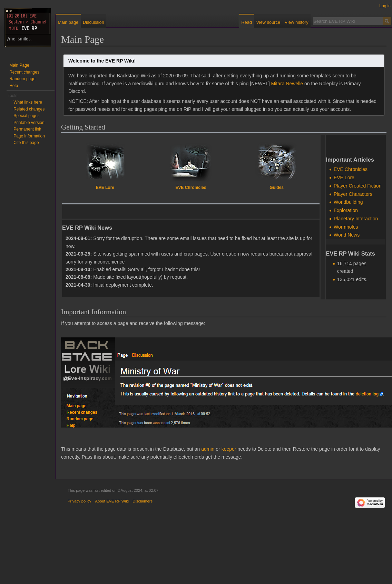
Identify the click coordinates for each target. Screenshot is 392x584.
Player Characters (353, 194)
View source (268, 22)
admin (208, 449)
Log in (385, 6)
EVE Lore (105, 188)
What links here (28, 102)
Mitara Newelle (287, 84)
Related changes (29, 109)
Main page (68, 22)
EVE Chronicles (191, 188)
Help (14, 86)
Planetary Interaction (356, 219)
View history (297, 22)
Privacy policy (79, 501)
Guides (277, 188)
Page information (29, 136)
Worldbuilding (348, 202)
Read (247, 22)
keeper (229, 449)
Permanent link (27, 129)
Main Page (19, 65)
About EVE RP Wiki (112, 501)
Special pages (26, 116)
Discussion (94, 22)
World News (347, 235)
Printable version (29, 123)
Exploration (346, 210)
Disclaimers (143, 501)
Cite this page (26, 143)
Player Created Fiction (358, 186)
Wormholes (346, 227)
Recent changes (24, 72)
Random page (22, 79)
